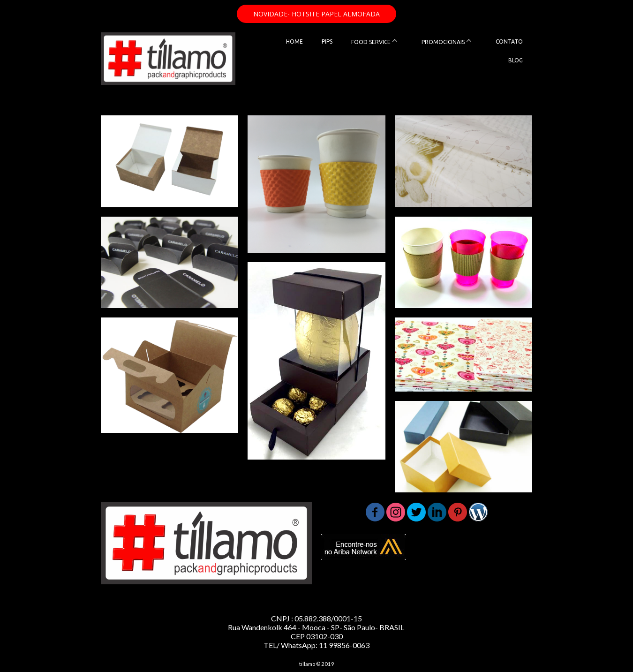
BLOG (516, 60)
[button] (316, 14)
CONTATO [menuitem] (509, 42)
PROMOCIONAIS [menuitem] (443, 42)
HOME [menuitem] (294, 42)
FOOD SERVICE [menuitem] (371, 42)
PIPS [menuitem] (327, 42)
